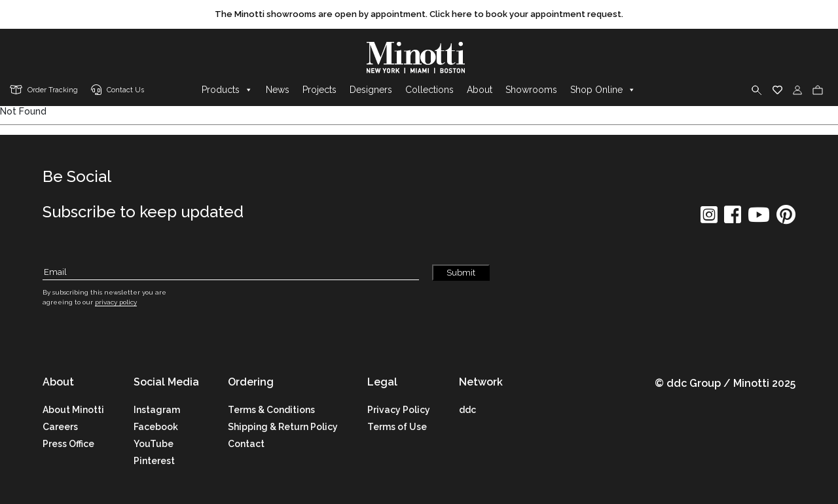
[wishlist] (777, 90)
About (480, 90)
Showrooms (531, 90)
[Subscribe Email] (231, 273)
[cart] (818, 90)
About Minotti (73, 410)
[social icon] (709, 219)
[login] (797, 90)
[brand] (419, 58)
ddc (467, 410)
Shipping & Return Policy (283, 427)
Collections (429, 90)
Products (227, 90)
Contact (246, 444)
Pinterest (154, 461)
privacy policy (116, 302)
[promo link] (419, 14)
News (278, 90)
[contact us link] (118, 91)
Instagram (157, 410)
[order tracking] (44, 91)
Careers (60, 427)
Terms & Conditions (271, 410)
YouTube (154, 444)
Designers (371, 90)
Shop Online (603, 90)
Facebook (156, 427)
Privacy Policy (399, 410)
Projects (319, 90)
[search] (757, 90)
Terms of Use (397, 427)
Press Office (68, 444)
